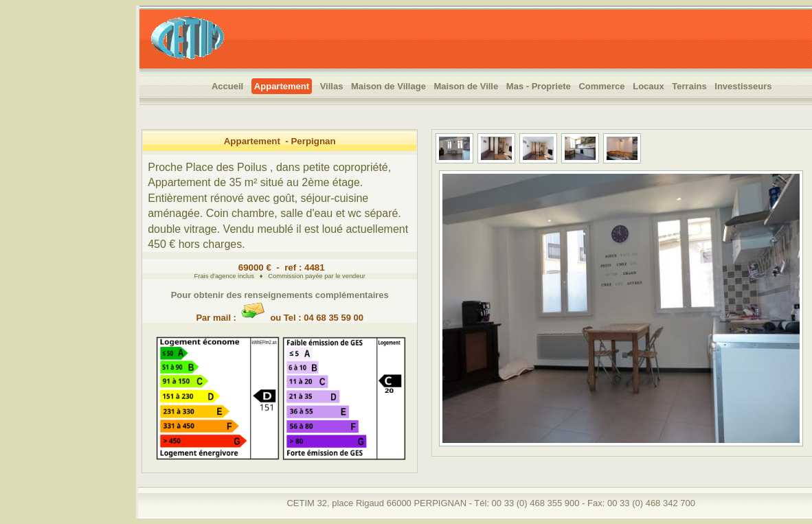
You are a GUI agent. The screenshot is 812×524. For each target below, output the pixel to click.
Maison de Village (388, 86)
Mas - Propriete (539, 86)
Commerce (601, 86)
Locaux (649, 86)
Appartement (282, 86)
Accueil (227, 86)
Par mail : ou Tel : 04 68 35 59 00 (280, 312)
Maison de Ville (466, 86)
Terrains (689, 86)
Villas (332, 86)
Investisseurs (743, 86)
